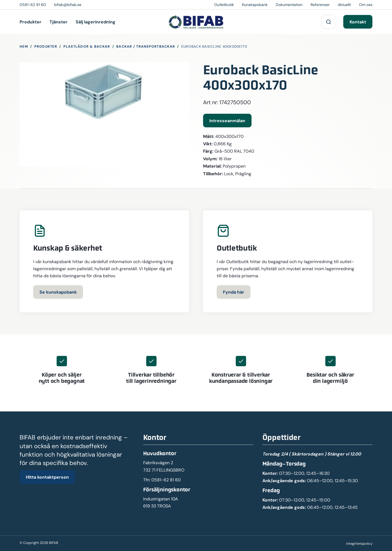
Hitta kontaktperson (47, 477)
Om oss (366, 5)
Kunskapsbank (255, 5)
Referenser (320, 5)
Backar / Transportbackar (146, 46)
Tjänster (59, 22)
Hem (24, 46)
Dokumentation (289, 5)
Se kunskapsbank (58, 292)
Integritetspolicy (359, 544)
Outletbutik (224, 5)
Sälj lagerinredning (96, 22)
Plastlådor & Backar (87, 46)
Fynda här (234, 292)
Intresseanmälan (227, 121)
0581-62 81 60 (166, 480)
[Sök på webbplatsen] (328, 22)
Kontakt (358, 22)
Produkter (30, 22)
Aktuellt (344, 5)
